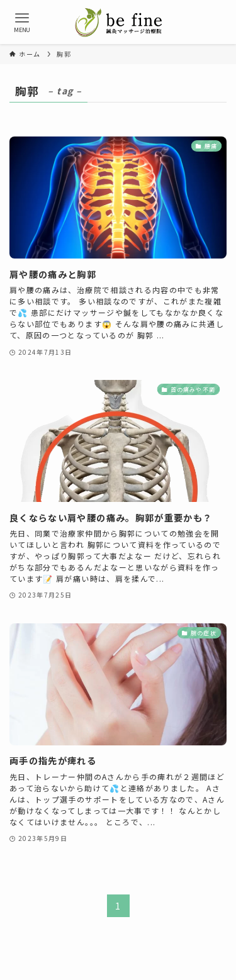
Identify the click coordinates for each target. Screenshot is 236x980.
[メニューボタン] (22, 22)
